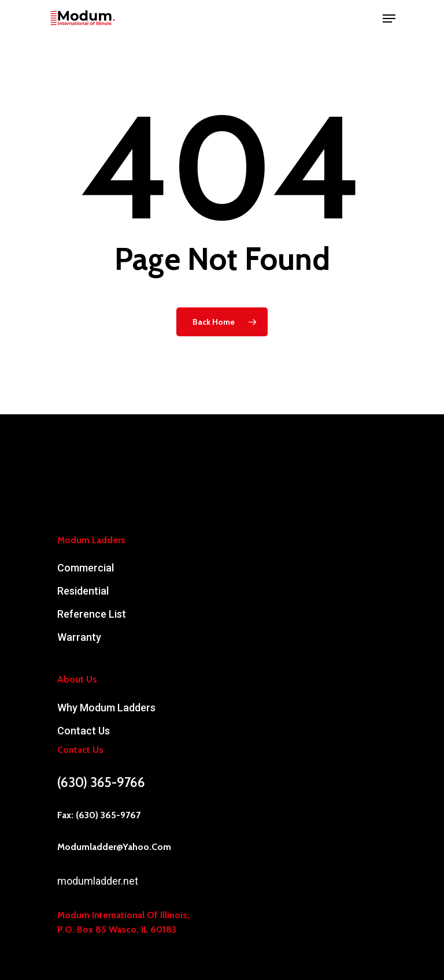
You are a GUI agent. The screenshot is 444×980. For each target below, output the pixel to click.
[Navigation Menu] (389, 18)
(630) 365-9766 (101, 782)
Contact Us (84, 731)
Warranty (79, 637)
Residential (83, 591)
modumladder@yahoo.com (114, 847)
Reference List (92, 614)
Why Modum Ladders (106, 708)
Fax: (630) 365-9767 (99, 815)
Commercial (86, 568)
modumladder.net (98, 881)
